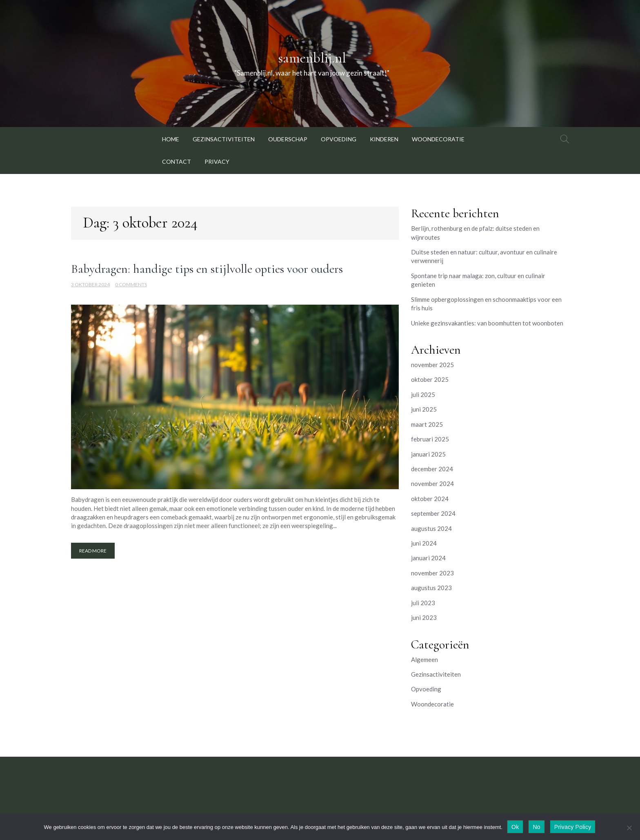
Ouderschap (288, 139)
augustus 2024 (431, 528)
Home (171, 139)
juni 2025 (424, 409)
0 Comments (131, 284)
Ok (515, 827)
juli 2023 (423, 603)
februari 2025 (430, 439)
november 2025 (432, 365)
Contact (177, 162)
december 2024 (432, 469)
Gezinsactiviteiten (224, 139)
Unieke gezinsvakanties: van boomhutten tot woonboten (487, 323)
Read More (93, 551)
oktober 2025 (430, 379)
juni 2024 (424, 543)
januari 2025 (428, 454)
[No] (629, 828)
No (536, 827)
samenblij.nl (312, 58)
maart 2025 (427, 424)
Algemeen (424, 660)
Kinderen (384, 139)
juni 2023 (424, 617)
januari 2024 (428, 558)
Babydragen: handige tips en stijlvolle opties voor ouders (207, 269)
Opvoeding (339, 139)
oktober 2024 (430, 499)
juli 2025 (423, 394)
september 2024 (433, 513)
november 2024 (432, 484)
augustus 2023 (431, 588)
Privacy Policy (573, 827)
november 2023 (432, 573)
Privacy (217, 162)
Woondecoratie (438, 139)
